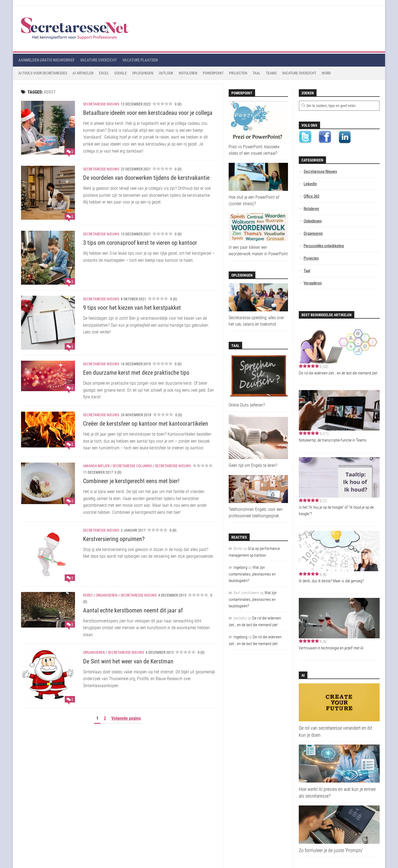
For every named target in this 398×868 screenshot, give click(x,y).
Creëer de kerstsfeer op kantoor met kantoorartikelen (146, 424)
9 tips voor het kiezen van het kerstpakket (132, 308)
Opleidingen (143, 73)
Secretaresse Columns (132, 466)
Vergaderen (313, 283)
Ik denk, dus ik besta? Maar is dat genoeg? (331, 581)
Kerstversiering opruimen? (114, 539)
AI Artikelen (83, 73)
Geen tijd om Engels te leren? (253, 465)
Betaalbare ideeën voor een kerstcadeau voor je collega (148, 113)
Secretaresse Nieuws (101, 104)
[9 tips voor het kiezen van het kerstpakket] (48, 323)
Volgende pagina (126, 718)
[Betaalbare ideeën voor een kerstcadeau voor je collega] (48, 128)
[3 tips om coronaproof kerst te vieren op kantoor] (48, 258)
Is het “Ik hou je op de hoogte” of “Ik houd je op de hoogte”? (336, 511)
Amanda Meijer (96, 466)
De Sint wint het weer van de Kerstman (128, 661)
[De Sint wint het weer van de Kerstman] (48, 676)
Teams (271, 73)
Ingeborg (240, 567)
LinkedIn (310, 184)
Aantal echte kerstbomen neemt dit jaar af (133, 610)
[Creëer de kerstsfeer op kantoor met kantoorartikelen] (48, 430)
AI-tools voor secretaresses (43, 73)
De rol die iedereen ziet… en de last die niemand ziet (338, 373)
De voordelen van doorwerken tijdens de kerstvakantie (146, 178)
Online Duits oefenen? (247, 405)
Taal (257, 73)
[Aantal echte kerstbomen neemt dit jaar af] (48, 610)
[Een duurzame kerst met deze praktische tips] (48, 376)
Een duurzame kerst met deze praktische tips (136, 373)
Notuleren (188, 73)
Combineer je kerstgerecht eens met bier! (131, 481)
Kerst (88, 595)
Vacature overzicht (99, 60)
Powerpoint (213, 73)
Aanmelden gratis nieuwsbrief (47, 60)
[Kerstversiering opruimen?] (48, 554)
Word (326, 73)
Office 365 (311, 196)
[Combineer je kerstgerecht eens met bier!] (48, 483)
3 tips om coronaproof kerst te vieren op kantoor (140, 243)
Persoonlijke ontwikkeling (324, 246)
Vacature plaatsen (140, 60)
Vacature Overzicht (299, 73)
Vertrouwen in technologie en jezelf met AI (331, 648)
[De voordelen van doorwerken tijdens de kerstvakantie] (48, 193)
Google (121, 73)
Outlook (166, 73)
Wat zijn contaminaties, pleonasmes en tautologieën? (252, 574)
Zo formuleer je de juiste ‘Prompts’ (331, 850)
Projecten (238, 73)
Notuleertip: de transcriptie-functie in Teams (333, 440)
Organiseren (107, 595)
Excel (104, 73)
